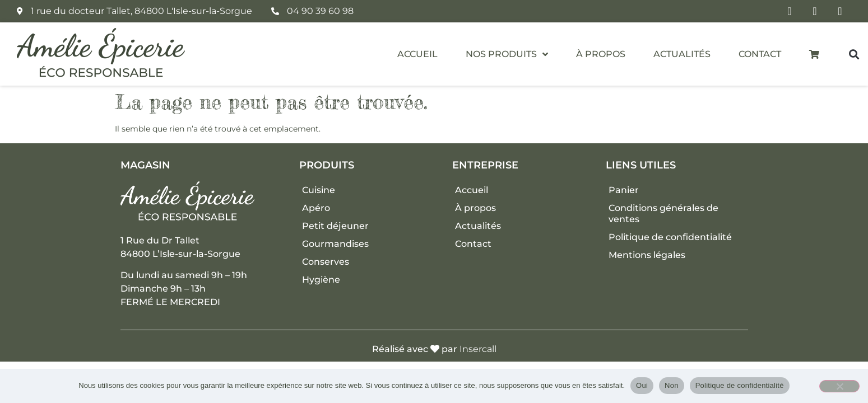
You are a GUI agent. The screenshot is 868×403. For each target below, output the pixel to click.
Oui (642, 385)
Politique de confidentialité (670, 237)
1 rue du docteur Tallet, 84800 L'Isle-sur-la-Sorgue (141, 11)
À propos (601, 54)
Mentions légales (647, 255)
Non (672, 385)
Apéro (316, 208)
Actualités (682, 54)
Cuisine (319, 190)
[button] (854, 54)
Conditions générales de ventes (663, 214)
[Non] (839, 386)
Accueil (417, 54)
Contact (760, 54)
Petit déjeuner (335, 226)
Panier (624, 190)
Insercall (478, 349)
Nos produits (507, 54)
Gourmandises (335, 244)
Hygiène (321, 280)
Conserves (326, 262)
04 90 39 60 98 (320, 11)
